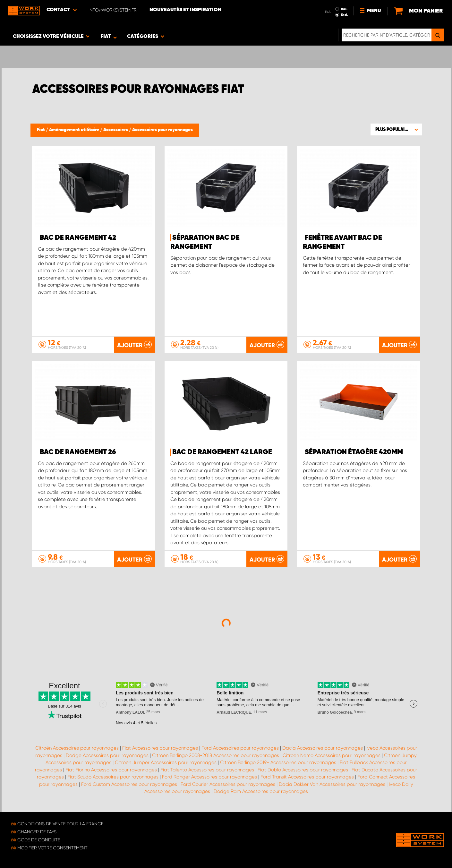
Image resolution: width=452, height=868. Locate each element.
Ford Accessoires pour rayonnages (240, 748)
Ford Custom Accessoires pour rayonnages (129, 784)
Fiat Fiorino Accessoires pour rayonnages (111, 770)
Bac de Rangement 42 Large (222, 452)
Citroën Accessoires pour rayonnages (77, 748)
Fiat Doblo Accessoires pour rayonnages (303, 770)
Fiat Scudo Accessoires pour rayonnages (113, 777)
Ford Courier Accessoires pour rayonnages (228, 784)
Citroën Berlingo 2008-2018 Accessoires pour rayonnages (216, 755)
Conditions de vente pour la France (60, 824)
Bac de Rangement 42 (78, 238)
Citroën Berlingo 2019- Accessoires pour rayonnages (278, 762)
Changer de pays (37, 832)
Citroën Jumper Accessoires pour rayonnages (166, 762)
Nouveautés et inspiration (185, 10)
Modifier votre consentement (52, 848)
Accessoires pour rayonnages (162, 130)
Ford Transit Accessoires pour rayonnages (307, 777)
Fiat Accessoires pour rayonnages (160, 748)
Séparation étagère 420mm (354, 452)
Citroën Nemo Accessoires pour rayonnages (332, 755)
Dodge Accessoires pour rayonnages (107, 755)
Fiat (41, 130)
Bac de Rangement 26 (78, 452)
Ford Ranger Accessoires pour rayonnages (209, 777)
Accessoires (116, 130)
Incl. (344, 9)
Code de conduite (39, 840)
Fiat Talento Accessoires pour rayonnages (207, 770)
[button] (396, 129)
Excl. (345, 15)
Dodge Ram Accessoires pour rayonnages (261, 791)
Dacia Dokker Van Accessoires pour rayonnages (332, 784)
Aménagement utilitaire (75, 130)
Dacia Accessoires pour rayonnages (323, 748)
